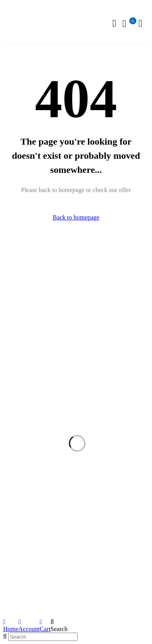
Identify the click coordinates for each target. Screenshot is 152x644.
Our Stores (97, 269)
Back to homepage (76, 217)
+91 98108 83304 (25, 296)
